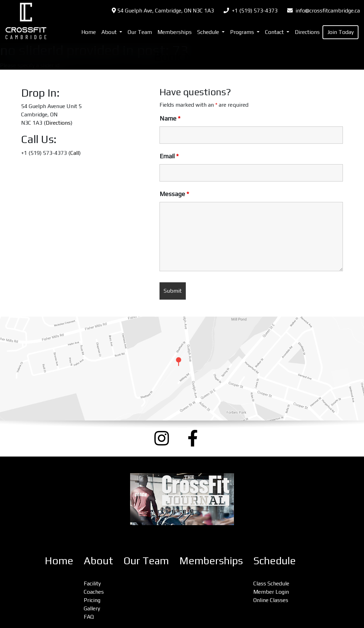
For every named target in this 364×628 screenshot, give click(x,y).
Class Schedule (271, 583)
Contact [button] (275, 32)
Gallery (92, 608)
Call (75, 153)
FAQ (89, 617)
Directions (307, 32)
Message (174, 194)
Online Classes (271, 600)
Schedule (275, 561)
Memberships (175, 32)
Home (89, 32)
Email (169, 156)
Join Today (340, 32)
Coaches (94, 592)
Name (170, 118)
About (98, 561)
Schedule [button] (209, 32)
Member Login (271, 592)
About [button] (110, 32)
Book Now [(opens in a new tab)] (182, 56)
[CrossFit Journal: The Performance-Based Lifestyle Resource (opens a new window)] (182, 499)
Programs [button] (243, 32)
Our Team (140, 32)
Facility (92, 583)
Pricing (92, 600)
